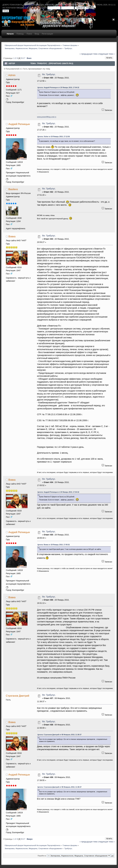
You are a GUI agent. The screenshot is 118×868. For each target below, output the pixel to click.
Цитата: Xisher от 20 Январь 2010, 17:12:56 (54, 137)
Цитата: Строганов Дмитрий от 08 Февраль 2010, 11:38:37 (60, 735)
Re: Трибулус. (49, 74)
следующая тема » (106, 54)
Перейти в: (42, 856)
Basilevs (13, 189)
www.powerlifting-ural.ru (47, 117)
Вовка (12, 236)
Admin (12, 75)
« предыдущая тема (88, 54)
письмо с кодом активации (31, 8)
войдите (49, 5)
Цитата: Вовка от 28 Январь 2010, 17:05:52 (54, 545)
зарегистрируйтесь (69, 5)
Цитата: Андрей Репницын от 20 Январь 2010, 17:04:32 (58, 88)
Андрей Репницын (19, 124)
